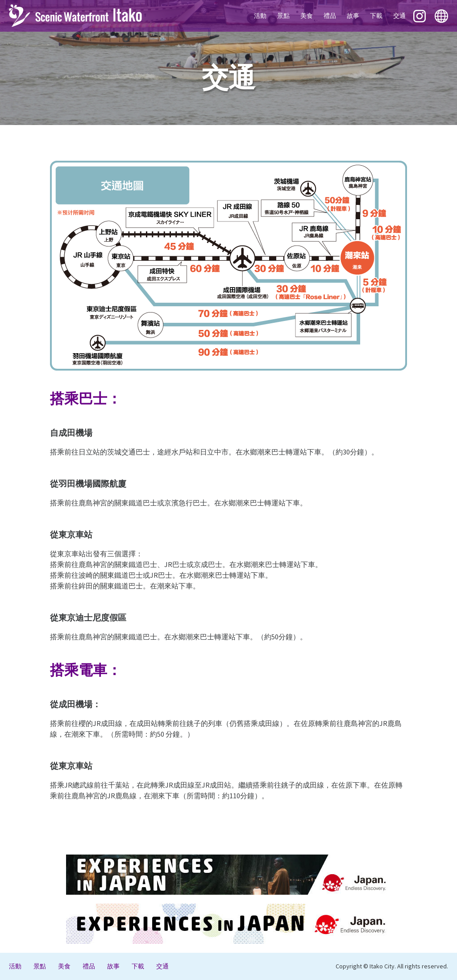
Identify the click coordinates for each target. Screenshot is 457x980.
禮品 (330, 16)
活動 (260, 16)
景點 (283, 16)
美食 (307, 16)
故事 (353, 16)
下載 (376, 16)
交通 (399, 16)
